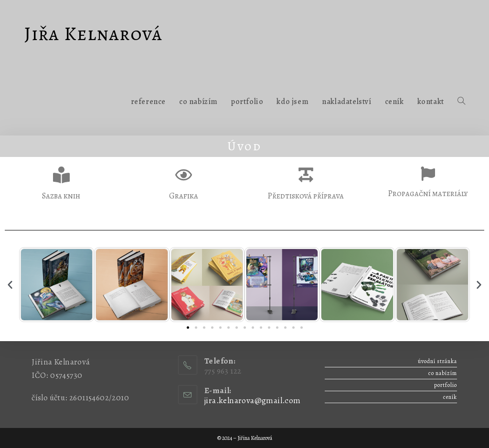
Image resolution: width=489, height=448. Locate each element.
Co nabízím (443, 373)
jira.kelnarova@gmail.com (253, 401)
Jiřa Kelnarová (93, 34)
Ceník (450, 397)
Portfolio (446, 385)
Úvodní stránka (437, 361)
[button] (10, 285)
